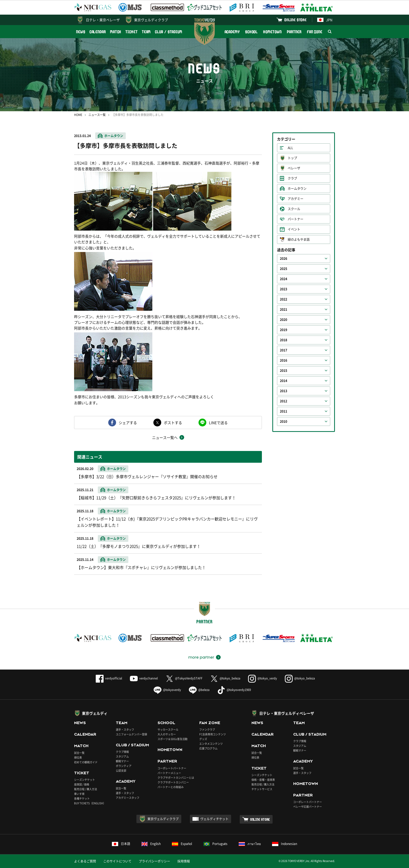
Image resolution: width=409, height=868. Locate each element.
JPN (325, 20)
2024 (284, 279)
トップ (292, 158)
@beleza (199, 690)
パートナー (296, 219)
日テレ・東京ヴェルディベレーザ (287, 713)
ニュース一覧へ (165, 437)
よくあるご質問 (85, 861)
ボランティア (124, 766)
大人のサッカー (167, 734)
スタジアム (122, 756)
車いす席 (79, 794)
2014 (284, 381)
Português (216, 844)
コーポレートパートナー (172, 768)
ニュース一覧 (97, 115)
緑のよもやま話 (299, 239)
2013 (284, 391)
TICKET (131, 32)
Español (182, 844)
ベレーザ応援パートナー (308, 807)
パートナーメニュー (169, 773)
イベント (294, 229)
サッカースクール (168, 729)
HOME (78, 115)
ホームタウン (114, 136)
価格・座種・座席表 (263, 780)
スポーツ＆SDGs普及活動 (173, 739)
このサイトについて (117, 861)
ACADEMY (232, 32)
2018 (284, 340)
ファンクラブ (207, 729)
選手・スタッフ (125, 729)
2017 (284, 350)
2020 (284, 320)
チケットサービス (262, 789)
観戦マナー (122, 761)
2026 (284, 259)
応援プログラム (208, 748)
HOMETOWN (272, 32)
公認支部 (121, 770)
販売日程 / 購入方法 (86, 789)
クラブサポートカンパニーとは (176, 778)
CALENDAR (98, 32)
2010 (284, 421)
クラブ (292, 178)
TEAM (146, 32)
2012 (284, 401)
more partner (201, 657)
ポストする (173, 423)
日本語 (121, 844)
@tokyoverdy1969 (234, 690)
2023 (284, 289)
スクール (294, 209)
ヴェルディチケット (214, 819)
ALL (290, 148)
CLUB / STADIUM (169, 32)
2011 (284, 411)
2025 (284, 269)
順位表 (78, 757)
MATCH (116, 32)
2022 (284, 299)
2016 (284, 360)
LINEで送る (218, 423)
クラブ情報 (122, 752)
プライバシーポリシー (154, 861)
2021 (284, 309)
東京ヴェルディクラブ (151, 20)
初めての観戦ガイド (86, 762)
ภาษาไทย (250, 844)
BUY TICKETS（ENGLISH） (90, 803)
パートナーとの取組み (171, 787)
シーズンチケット (85, 780)
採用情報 (184, 861)
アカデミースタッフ (128, 798)
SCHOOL (251, 32)
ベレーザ (294, 168)
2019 (284, 330)
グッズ (203, 739)
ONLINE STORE (296, 20)
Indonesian (285, 844)
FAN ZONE (315, 32)
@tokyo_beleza (225, 678)
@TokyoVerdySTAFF (184, 678)
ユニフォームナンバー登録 (131, 734)
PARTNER (294, 32)
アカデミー (296, 199)
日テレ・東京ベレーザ (103, 20)
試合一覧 (79, 753)
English (151, 844)
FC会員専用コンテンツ (213, 734)
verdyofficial (109, 678)
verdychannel (144, 678)
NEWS (81, 32)
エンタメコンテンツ (211, 744)
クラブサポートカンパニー (173, 782)
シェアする (128, 423)
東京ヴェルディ (95, 713)
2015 (284, 371)
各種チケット (82, 798)
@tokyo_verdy (263, 678)
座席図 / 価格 (82, 784)
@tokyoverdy (167, 690)
